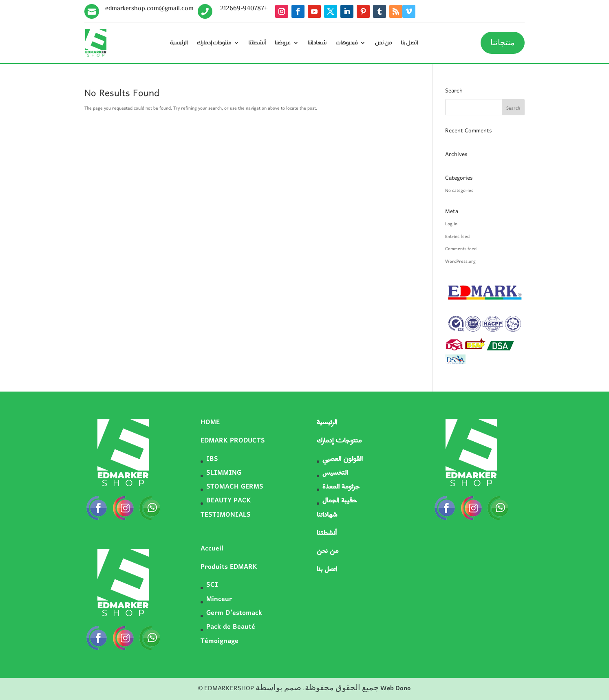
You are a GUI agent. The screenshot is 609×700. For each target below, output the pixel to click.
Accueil (212, 549)
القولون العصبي (343, 459)
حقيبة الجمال (340, 501)
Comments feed (461, 249)
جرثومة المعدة (341, 487)
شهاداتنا (317, 43)
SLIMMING (224, 473)
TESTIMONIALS (226, 515)
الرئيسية (179, 43)
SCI (212, 585)
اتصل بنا (409, 43)
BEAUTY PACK (229, 501)
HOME (210, 423)
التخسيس (335, 473)
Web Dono (396, 689)
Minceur (219, 599)
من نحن (383, 43)
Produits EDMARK (229, 567)
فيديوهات (347, 43)
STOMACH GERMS (235, 487)
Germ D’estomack (234, 613)
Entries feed (457, 237)
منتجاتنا (503, 43)
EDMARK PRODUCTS (233, 441)
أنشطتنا (257, 43)
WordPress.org (460, 262)
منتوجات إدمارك (214, 43)
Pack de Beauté (231, 627)
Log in (451, 224)
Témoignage (220, 641)
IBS (212, 459)
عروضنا (283, 43)
